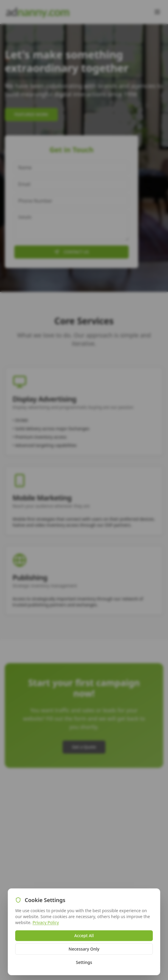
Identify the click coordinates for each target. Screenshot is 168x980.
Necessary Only (84, 949)
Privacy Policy (46, 922)
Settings (84, 962)
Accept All (84, 936)
